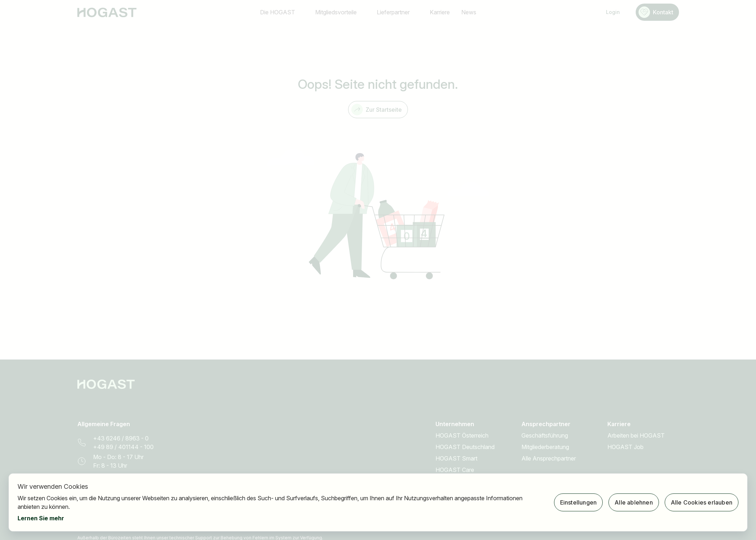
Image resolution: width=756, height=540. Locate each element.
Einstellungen (579, 502)
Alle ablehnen (634, 502)
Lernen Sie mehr (41, 518)
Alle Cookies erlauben (702, 502)
